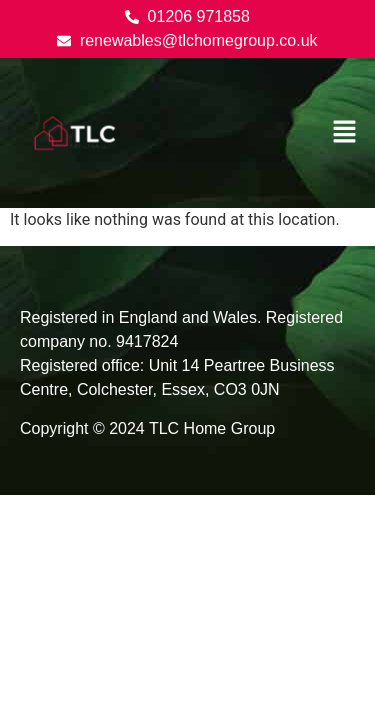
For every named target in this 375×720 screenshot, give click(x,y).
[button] (345, 133)
